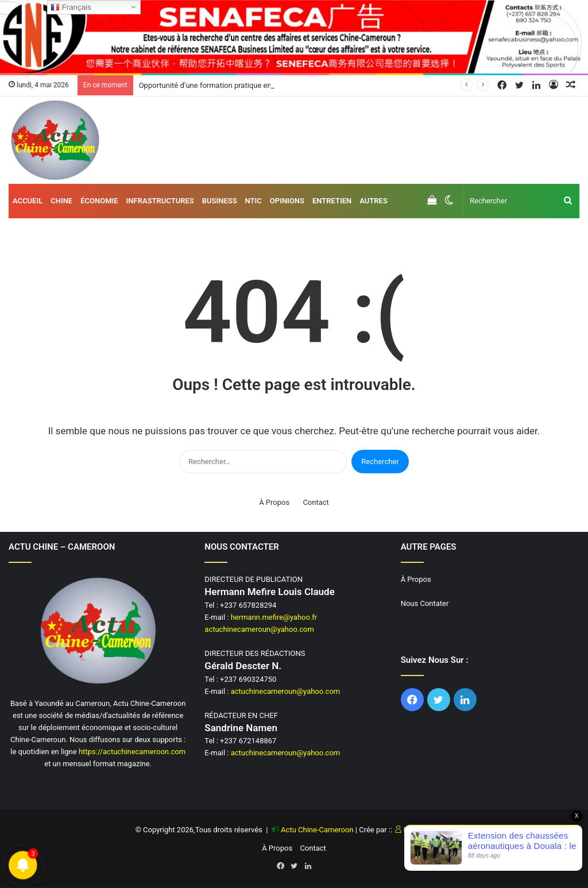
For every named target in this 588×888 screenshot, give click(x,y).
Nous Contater (425, 603)
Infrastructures (160, 201)
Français (71, 7)
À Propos (274, 502)
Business (220, 201)
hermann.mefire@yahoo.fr (274, 617)
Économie (99, 201)
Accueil (28, 201)
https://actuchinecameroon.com (132, 752)
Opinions (287, 201)
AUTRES (374, 201)
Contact (316, 502)
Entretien (332, 201)
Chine (61, 201)
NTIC (254, 201)
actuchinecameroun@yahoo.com (259, 629)
